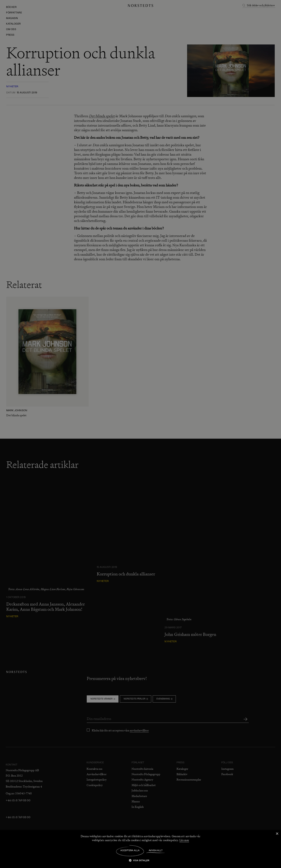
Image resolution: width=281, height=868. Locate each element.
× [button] (277, 834)
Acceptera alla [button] (130, 851)
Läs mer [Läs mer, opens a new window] (184, 840)
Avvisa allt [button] (156, 851)
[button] (140, 860)
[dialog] (140, 434)
